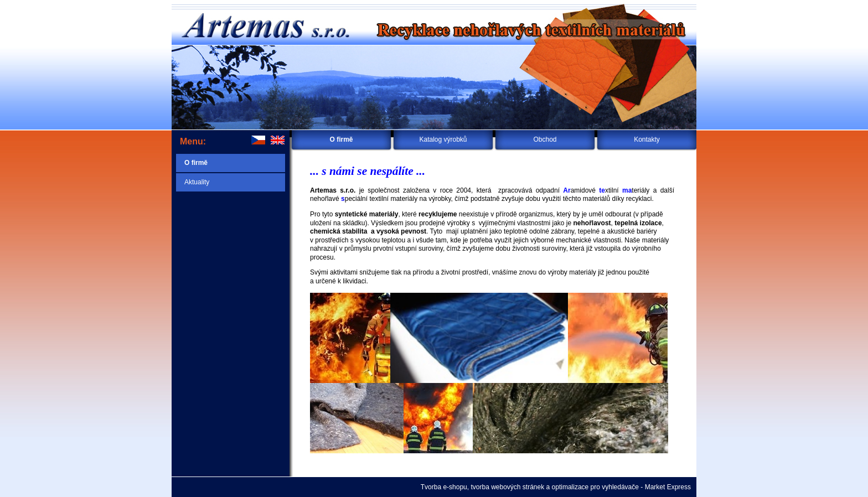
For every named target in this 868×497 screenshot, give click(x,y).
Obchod (545, 139)
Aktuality (197, 182)
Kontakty (647, 139)
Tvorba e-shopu (444, 487)
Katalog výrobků (443, 139)
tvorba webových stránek (507, 487)
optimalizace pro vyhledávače (595, 487)
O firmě (341, 139)
